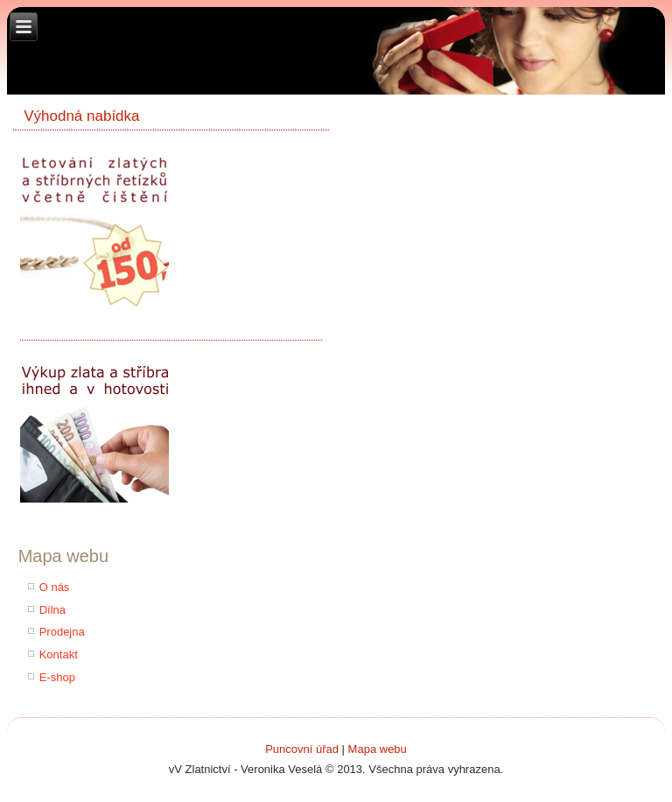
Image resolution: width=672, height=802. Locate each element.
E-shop (57, 677)
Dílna (52, 610)
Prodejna (62, 632)
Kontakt (59, 654)
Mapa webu (378, 749)
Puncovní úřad (302, 749)
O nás (55, 587)
